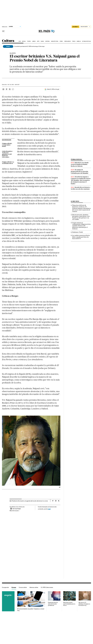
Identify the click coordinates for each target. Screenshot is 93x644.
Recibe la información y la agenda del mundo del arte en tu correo (30, 501)
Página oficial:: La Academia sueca (8, 163)
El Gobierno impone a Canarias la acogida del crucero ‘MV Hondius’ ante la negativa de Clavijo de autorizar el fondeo (81, 180)
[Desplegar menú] (3, 31)
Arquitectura (55, 41)
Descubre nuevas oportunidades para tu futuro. (69, 604)
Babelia (79, 41)
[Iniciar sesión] (85, 27)
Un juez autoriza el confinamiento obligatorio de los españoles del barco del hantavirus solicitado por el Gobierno (81, 226)
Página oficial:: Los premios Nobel (7, 145)
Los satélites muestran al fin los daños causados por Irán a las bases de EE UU (81, 237)
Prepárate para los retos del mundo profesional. (53, 604)
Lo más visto (75, 201)
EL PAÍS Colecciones (47, 587)
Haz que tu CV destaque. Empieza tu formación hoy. (84, 604)
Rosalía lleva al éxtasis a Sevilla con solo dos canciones (80, 188)
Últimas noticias (86, 41)
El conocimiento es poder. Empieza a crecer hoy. (31, 610)
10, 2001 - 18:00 (13, 85)
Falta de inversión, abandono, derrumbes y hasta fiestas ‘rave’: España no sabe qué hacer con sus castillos (81, 217)
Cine (20, 41)
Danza (42, 41)
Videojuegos (67, 41)
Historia (47, 41)
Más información (15, 511)
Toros (74, 41)
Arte (38, 41)
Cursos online (23, 587)
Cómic (61, 41)
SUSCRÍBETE (75, 27)
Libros (34, 41)
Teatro (29, 41)
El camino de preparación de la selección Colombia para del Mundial (80, 171)
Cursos (14, 587)
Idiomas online (34, 587)
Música (24, 41)
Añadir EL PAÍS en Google (53, 89)
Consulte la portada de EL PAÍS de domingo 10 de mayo (29, 46)
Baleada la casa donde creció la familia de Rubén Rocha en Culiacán (80, 164)
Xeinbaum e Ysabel (78, 232)
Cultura (8, 41)
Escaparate (5, 587)
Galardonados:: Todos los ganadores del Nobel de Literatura (7, 154)
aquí (49, 509)
